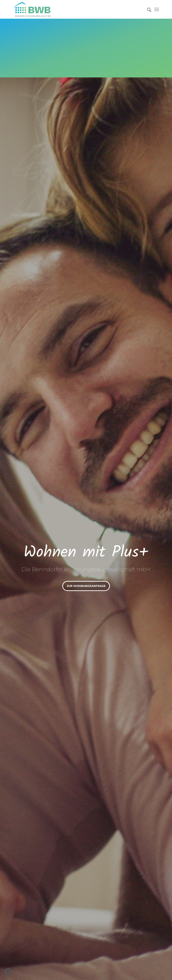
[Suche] (147, 9)
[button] (8, 972)
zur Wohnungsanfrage (86, 586)
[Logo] (71, 9)
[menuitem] (147, 9)
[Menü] (157, 9)
